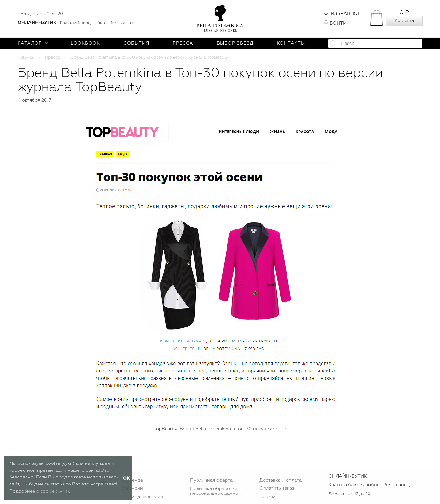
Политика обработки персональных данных (216, 491)
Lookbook (85, 43)
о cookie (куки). (53, 491)
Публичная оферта (211, 480)
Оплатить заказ (277, 488)
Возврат (269, 497)
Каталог (33, 43)
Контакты (291, 43)
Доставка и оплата (280, 480)
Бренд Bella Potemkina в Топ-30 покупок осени (233, 429)
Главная (26, 58)
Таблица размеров (142, 497)
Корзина (404, 21)
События (136, 43)
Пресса (183, 43)
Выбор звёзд (235, 43)
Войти (335, 23)
